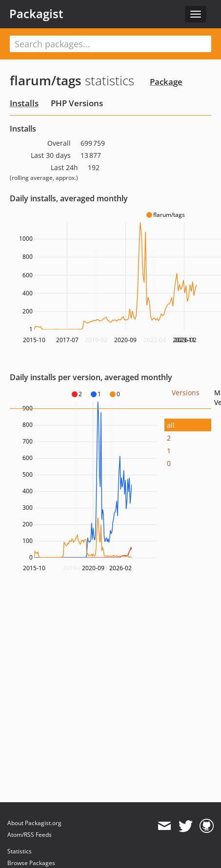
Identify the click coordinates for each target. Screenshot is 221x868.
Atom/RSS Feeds (30, 835)
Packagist (36, 14)
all (171, 425)
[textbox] (110, 44)
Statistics (20, 851)
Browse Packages (31, 863)
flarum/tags (46, 80)
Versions (186, 393)
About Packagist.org (34, 823)
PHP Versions (77, 103)
